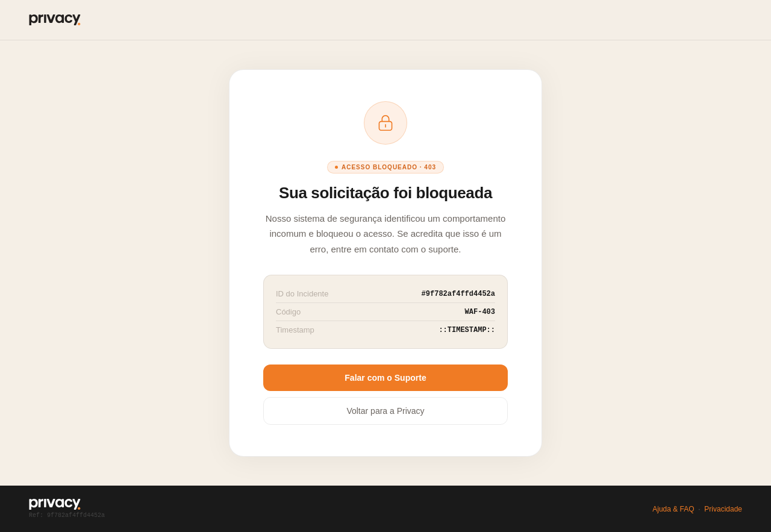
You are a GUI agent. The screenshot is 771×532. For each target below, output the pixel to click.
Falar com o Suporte (385, 378)
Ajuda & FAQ (673, 509)
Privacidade (723, 509)
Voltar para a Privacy (385, 411)
